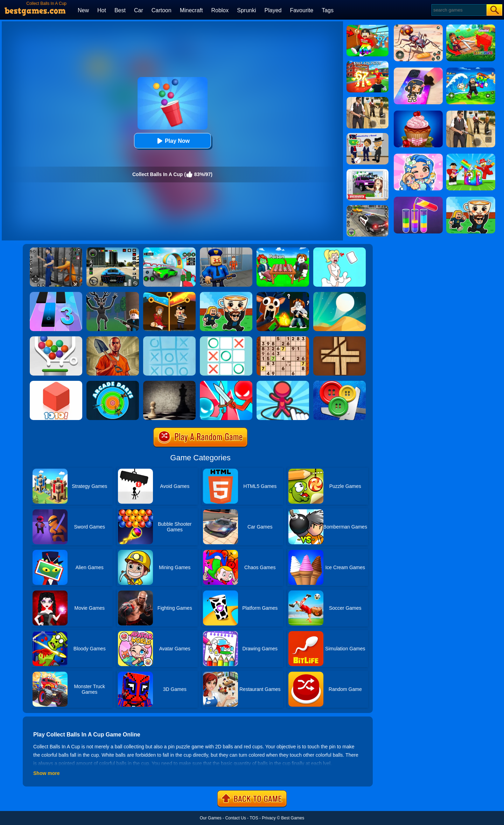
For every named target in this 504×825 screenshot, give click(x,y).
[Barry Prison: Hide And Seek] (226, 250)
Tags (328, 10)
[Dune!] (339, 294)
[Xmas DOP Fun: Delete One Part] (339, 250)
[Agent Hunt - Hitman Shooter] (367, 99)
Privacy (269, 818)
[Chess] (169, 383)
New (83, 10)
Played (273, 10)
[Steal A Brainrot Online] (226, 294)
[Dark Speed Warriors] (169, 250)
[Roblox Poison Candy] (283, 250)
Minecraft (191, 10)
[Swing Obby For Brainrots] (367, 27)
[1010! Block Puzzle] (56, 383)
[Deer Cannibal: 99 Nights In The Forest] (113, 294)
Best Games (293, 818)
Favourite (302, 10)
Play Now (172, 141)
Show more (46, 773)
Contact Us (235, 818)
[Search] (459, 10)
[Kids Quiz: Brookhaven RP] (367, 172)
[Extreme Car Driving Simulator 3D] (113, 250)
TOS (254, 818)
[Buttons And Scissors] (339, 383)
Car (139, 10)
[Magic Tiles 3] (56, 294)
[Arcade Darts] (113, 383)
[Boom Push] (226, 383)
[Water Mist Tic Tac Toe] (169, 339)
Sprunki (246, 10)
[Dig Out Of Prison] (113, 339)
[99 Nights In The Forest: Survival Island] (283, 294)
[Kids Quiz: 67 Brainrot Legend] (367, 63)
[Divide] (339, 339)
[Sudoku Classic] (283, 339)
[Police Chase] (367, 208)
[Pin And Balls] (56, 339)
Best (120, 10)
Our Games (211, 818)
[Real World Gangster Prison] (56, 250)
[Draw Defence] (283, 383)
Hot (102, 10)
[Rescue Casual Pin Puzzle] (169, 294)
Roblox (220, 10)
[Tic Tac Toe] (226, 339)
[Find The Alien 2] (367, 135)
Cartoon (162, 10)
